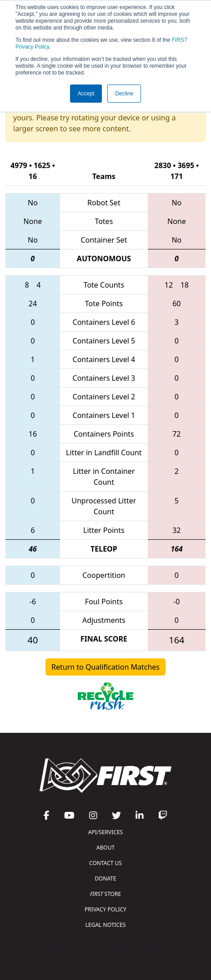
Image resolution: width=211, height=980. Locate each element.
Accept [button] (86, 94)
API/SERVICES (105, 832)
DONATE (105, 878)
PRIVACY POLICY (105, 909)
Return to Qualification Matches (105, 667)
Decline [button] (124, 94)
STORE (105, 894)
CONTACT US (105, 863)
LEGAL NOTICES (106, 925)
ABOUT (105, 848)
